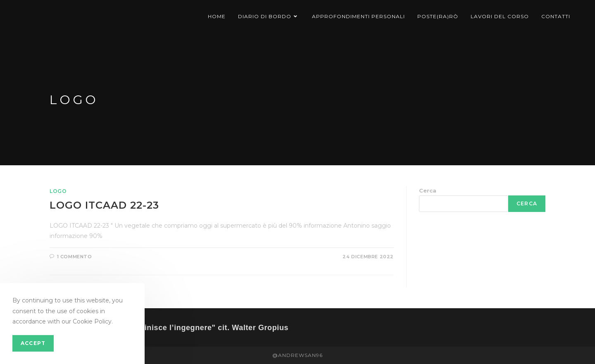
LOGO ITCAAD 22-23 (104, 205)
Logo (58, 191)
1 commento (75, 257)
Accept (33, 343)
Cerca (428, 190)
